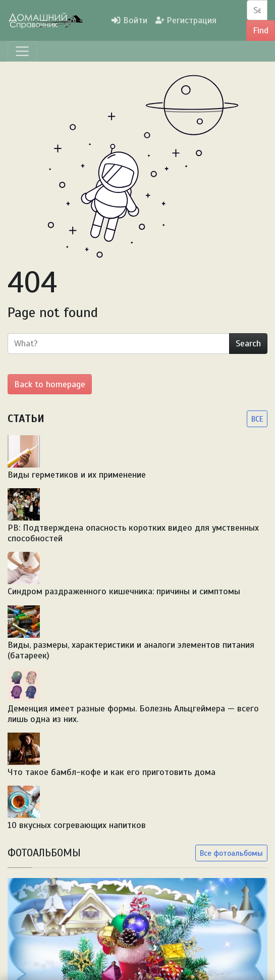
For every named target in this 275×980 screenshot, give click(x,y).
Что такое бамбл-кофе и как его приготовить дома (112, 772)
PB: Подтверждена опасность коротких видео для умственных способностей (133, 533)
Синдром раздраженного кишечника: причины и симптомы (124, 591)
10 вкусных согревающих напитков (77, 825)
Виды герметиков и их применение (77, 475)
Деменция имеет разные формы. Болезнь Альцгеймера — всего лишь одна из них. (133, 714)
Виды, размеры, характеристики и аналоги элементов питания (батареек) (131, 650)
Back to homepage (50, 384)
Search (248, 343)
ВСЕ (257, 419)
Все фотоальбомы (231, 853)
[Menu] (22, 51)
